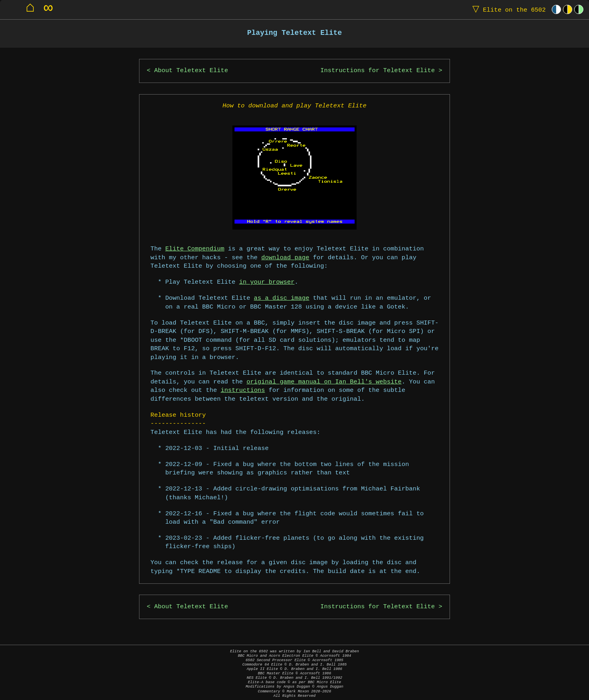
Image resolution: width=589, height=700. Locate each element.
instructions (243, 390)
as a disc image (282, 298)
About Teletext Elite (191, 71)
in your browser (267, 282)
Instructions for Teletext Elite (378, 71)
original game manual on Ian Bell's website (324, 382)
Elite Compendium (195, 249)
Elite (507, 9)
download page (285, 258)
